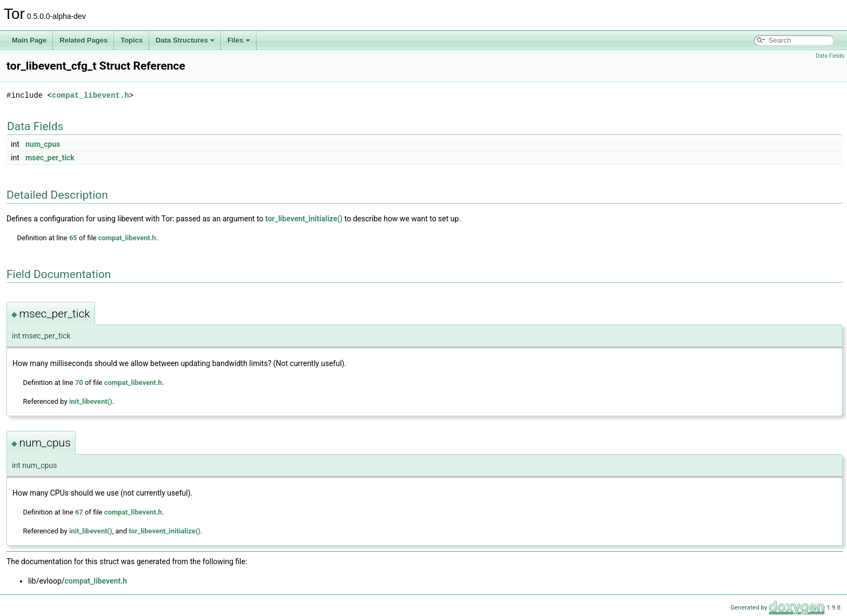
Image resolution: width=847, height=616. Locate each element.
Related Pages (83, 40)
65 (73, 238)
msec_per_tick (50, 158)
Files (239, 40)
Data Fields (830, 56)
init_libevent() (91, 401)
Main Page (29, 40)
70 (79, 383)
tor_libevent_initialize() (304, 219)
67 (79, 512)
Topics (132, 40)
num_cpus (43, 144)
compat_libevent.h (90, 95)
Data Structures (185, 40)
